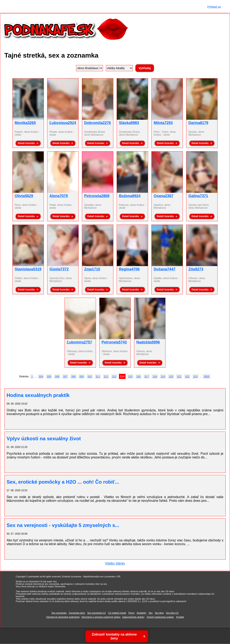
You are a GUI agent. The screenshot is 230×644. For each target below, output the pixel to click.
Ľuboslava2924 (63, 123)
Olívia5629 (24, 196)
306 (57, 376)
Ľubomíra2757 (79, 342)
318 (155, 376)
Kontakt (180, 617)
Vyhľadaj (145, 68)
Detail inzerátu (26, 143)
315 (130, 376)
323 (195, 376)
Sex (150, 613)
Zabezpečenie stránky (133, 617)
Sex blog (159, 613)
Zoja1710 (92, 269)
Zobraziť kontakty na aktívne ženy (115, 636)
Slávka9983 (129, 123)
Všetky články (115, 563)
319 (163, 376)
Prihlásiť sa (214, 7)
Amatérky (141, 613)
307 (65, 376)
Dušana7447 (165, 269)
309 (81, 376)
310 (90, 376)
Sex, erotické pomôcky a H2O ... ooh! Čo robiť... (63, 482)
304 (41, 376)
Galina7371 (198, 196)
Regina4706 (129, 269)
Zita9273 (196, 269)
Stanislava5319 (28, 269)
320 (171, 376)
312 (106, 376)
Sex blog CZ (172, 613)
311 (98, 376)
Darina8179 (198, 123)
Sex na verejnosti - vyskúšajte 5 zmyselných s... (63, 525)
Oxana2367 (164, 196)
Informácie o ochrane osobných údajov (101, 617)
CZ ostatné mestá (117, 613)
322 (187, 376)
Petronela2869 (97, 196)
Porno (131, 613)
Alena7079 (59, 196)
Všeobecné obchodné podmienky (63, 617)
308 (73, 376)
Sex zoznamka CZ (97, 613)
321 (179, 376)
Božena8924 (130, 196)
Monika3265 (25, 123)
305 (49, 376)
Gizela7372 (59, 269)
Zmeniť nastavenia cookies (160, 617)
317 (147, 376)
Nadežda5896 (148, 342)
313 (114, 376)
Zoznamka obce (77, 613)
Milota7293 (163, 123)
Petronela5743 (114, 342)
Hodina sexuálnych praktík (38, 395)
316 (139, 376)
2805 (207, 376)
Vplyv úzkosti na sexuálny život (44, 439)
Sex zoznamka (59, 613)
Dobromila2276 (98, 123)
